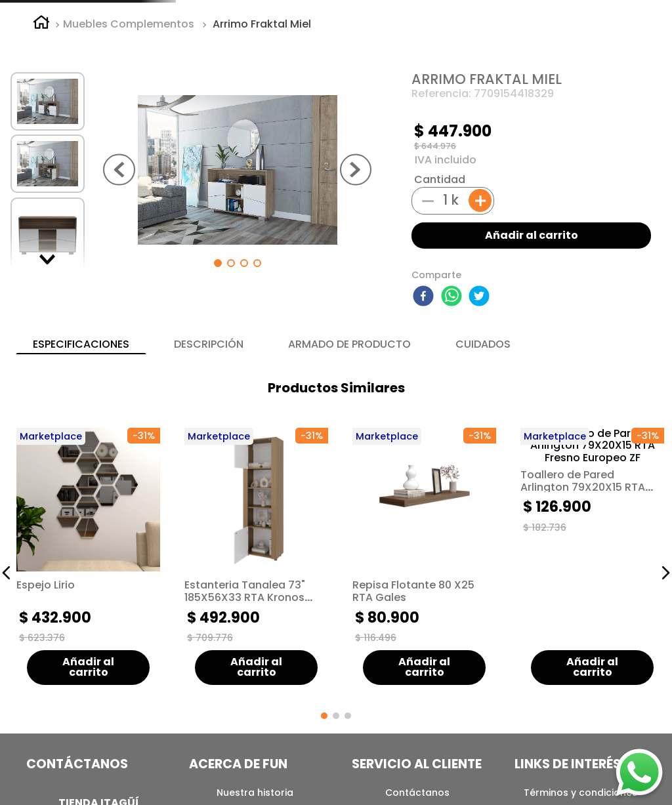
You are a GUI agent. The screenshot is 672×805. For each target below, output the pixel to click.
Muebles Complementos (129, 129)
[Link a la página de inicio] (41, 129)
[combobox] (439, 41)
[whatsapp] (453, 402)
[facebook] (425, 402)
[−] (428, 305)
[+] (480, 306)
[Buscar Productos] (531, 41)
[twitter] (481, 402)
